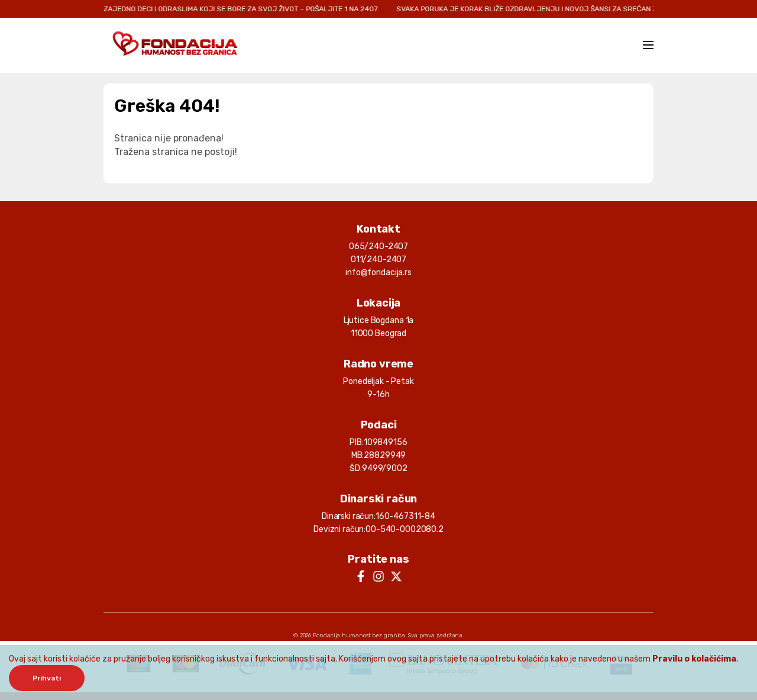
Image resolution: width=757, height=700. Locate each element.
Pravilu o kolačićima (694, 659)
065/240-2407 (378, 246)
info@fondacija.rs (378, 272)
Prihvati (47, 678)
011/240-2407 (378, 259)
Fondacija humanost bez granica (359, 636)
